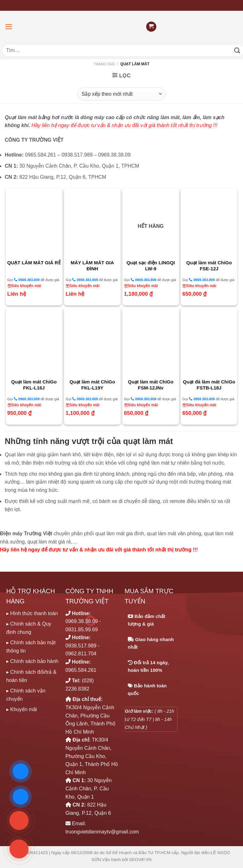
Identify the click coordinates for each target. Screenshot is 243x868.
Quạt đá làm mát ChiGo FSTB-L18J (209, 385)
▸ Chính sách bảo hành (32, 661)
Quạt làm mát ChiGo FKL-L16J (34, 385)
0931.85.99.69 (82, 630)
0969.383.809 (27, 280)
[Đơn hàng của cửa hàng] (121, 94)
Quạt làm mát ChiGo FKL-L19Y (92, 385)
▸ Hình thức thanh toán (32, 613)
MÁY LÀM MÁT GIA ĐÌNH (92, 266)
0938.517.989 (81, 646)
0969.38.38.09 (82, 621)
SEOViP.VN (140, 860)
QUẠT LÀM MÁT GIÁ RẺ (34, 263)
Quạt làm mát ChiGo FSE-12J (209, 266)
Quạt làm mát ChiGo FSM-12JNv (151, 385)
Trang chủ (104, 64)
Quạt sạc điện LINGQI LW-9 (151, 266)
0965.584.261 (81, 670)
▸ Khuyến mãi (22, 709)
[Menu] (9, 27)
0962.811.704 (81, 654)
